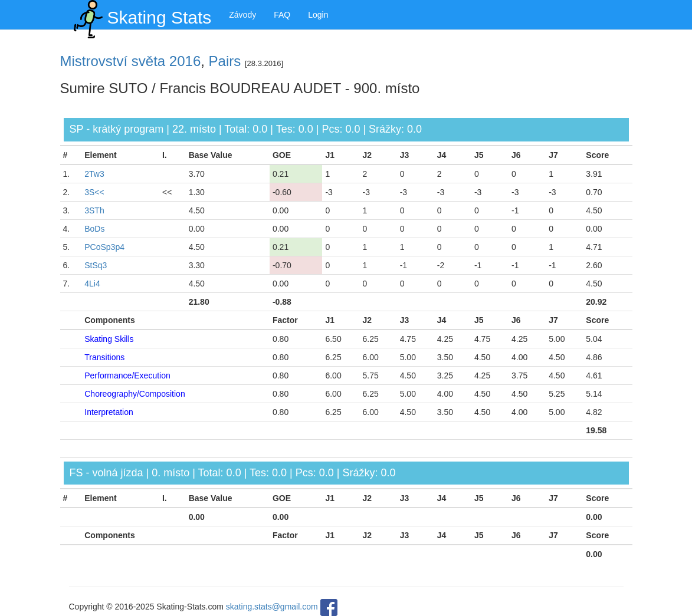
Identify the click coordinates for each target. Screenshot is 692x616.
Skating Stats (140, 15)
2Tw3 (94, 174)
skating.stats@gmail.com (272, 607)
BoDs (94, 229)
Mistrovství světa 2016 (131, 61)
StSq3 (96, 265)
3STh (94, 210)
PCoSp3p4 (104, 247)
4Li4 (92, 284)
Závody (242, 15)
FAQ (282, 15)
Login (318, 15)
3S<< (94, 192)
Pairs (225, 61)
